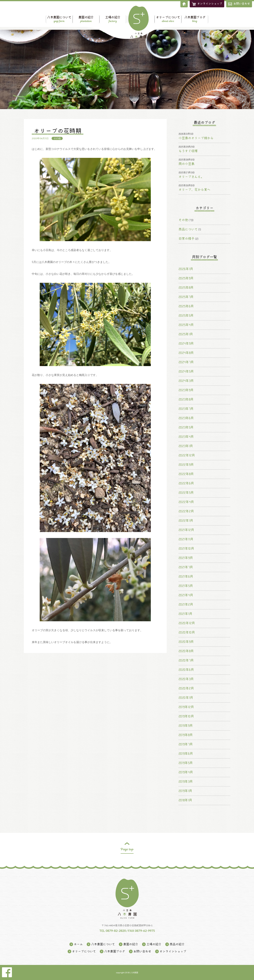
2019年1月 (185, 791)
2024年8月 (186, 353)
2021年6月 (186, 576)
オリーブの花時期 (58, 131)
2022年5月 (186, 493)
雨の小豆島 (187, 164)
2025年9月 (186, 278)
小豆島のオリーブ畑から (196, 138)
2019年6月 (186, 754)
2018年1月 (185, 800)
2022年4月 (186, 502)
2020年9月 (186, 642)
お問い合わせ (239, 4)
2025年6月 (186, 306)
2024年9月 (186, 343)
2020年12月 (187, 623)
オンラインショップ (173, 951)
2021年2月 (186, 604)
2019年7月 (186, 744)
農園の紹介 (69, 16)
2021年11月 (186, 539)
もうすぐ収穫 (188, 151)
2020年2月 (186, 688)
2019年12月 (186, 707)
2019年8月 (186, 735)
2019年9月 (186, 726)
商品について (188, 229)
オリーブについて (185, 16)
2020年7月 (186, 660)
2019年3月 (186, 782)
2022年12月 (187, 455)
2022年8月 (186, 474)
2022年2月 (186, 511)
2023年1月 (186, 446)
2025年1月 (186, 334)
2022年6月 (186, 483)
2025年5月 (186, 315)
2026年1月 (186, 269)
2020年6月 (186, 670)
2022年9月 (186, 465)
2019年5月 (186, 763)
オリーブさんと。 (191, 177)
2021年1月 (185, 614)
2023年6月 (186, 418)
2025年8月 (186, 288)
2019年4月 (186, 772)
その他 (57, 138)
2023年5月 (186, 427)
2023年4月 (186, 437)
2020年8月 (186, 651)
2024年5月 (186, 371)
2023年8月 (186, 399)
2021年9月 (186, 558)
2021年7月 (186, 567)
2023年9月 (186, 390)
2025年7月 (186, 297)
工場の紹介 (96, 16)
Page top (127, 849)
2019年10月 (186, 716)
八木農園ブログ (211, 16)
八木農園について (43, 16)
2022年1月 (186, 521)
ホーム (78, 944)
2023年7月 (186, 409)
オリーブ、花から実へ (194, 190)
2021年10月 (186, 548)
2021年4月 (186, 595)
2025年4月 (186, 325)
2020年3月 (186, 679)
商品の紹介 (158, 16)
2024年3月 (186, 381)
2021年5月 (186, 586)
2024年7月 (186, 362)
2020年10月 (187, 632)
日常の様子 (187, 239)
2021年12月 (186, 530)
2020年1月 (186, 698)
